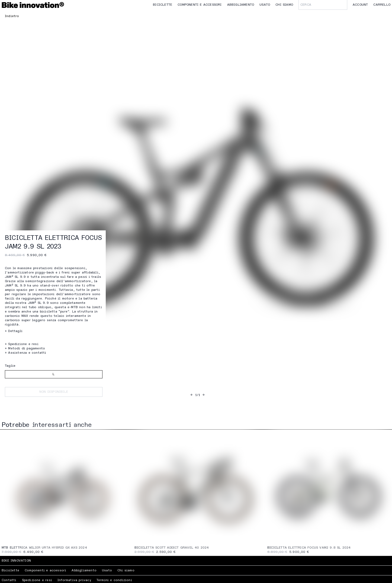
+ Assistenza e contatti (26, 353)
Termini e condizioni (114, 580)
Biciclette (163, 5)
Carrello (382, 5)
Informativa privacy (74, 580)
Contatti (9, 580)
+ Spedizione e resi (22, 344)
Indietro (12, 16)
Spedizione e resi (37, 580)
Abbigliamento (241, 5)
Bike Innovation (16, 561)
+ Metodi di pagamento (25, 349)
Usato (265, 5)
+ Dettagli (14, 331)
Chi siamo (284, 5)
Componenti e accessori (200, 5)
